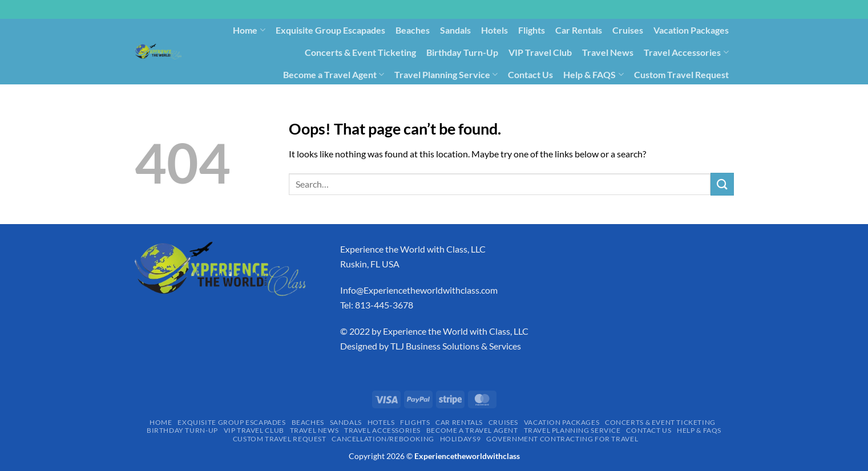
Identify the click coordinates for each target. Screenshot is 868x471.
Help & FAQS (593, 75)
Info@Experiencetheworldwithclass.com (419, 290)
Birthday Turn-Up (462, 52)
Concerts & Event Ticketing (360, 52)
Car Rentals (579, 30)
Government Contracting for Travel (661, 96)
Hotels (494, 30)
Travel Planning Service (446, 75)
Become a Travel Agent (334, 75)
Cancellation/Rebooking (479, 96)
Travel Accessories (686, 52)
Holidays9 (558, 96)
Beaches (413, 30)
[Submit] (722, 184)
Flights (532, 30)
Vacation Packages (691, 30)
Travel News (608, 52)
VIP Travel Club (540, 52)
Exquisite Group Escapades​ (330, 30)
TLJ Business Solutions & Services (456, 346)
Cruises (628, 30)
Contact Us (530, 74)
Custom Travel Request (681, 74)
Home (249, 30)
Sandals (455, 30)
